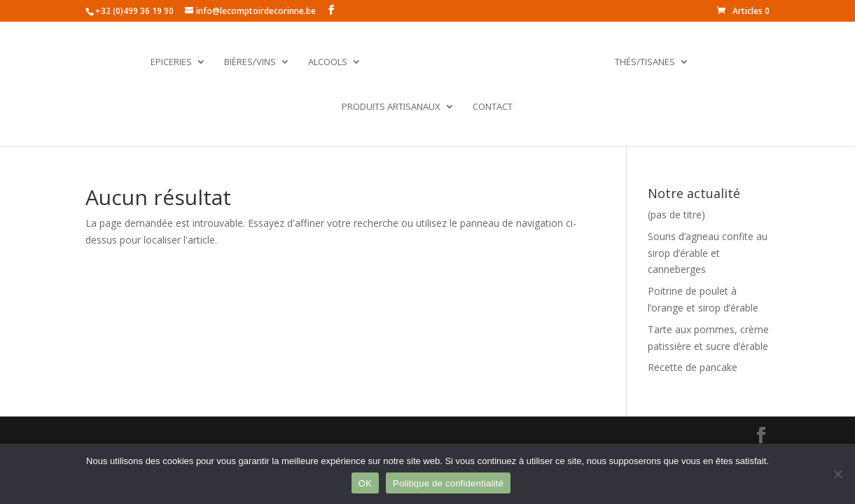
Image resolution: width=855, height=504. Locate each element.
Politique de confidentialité (448, 483)
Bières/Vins (250, 62)
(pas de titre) (676, 215)
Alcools (328, 62)
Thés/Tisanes (645, 62)
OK (365, 483)
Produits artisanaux (391, 107)
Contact (493, 107)
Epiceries (171, 62)
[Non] (837, 474)
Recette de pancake (693, 367)
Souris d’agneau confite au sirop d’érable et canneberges (708, 253)
